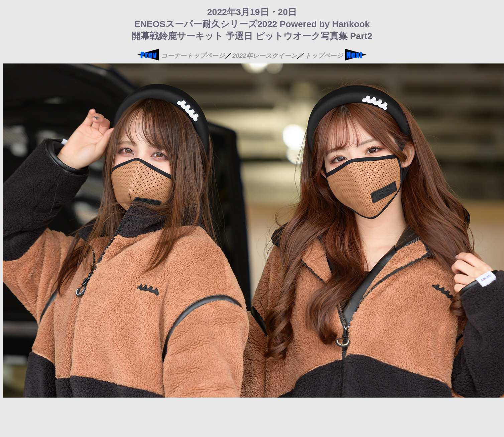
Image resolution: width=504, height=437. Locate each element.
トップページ (324, 56)
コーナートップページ (193, 56)
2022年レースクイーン (265, 56)
